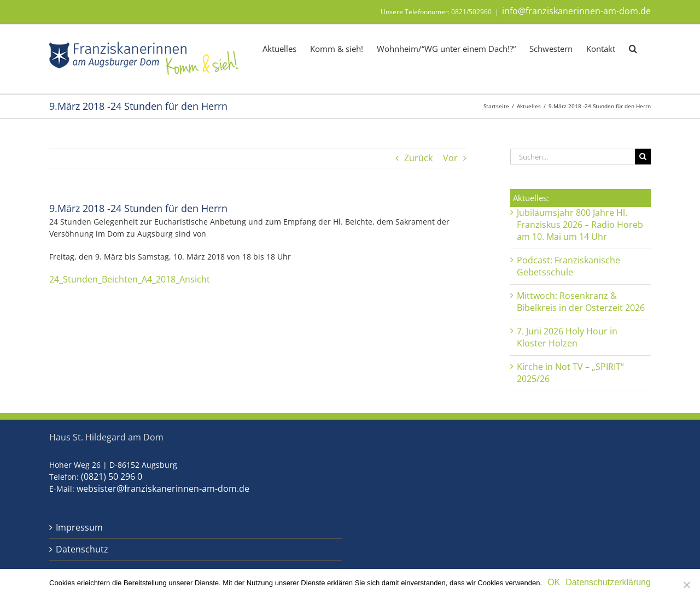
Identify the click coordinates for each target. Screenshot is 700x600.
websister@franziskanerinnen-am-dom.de (163, 489)
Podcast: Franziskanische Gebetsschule (568, 266)
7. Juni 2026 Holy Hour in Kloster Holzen (567, 337)
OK (554, 582)
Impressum (79, 528)
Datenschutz (82, 549)
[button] (633, 48)
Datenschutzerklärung (608, 582)
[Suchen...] (573, 157)
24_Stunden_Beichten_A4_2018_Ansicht (130, 279)
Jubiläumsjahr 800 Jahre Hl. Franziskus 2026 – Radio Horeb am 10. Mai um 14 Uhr (580, 225)
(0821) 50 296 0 (112, 477)
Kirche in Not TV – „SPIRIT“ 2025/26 (570, 373)
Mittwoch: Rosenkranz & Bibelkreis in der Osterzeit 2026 (581, 302)
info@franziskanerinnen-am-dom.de (576, 11)
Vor (450, 158)
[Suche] (643, 157)
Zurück (418, 158)
